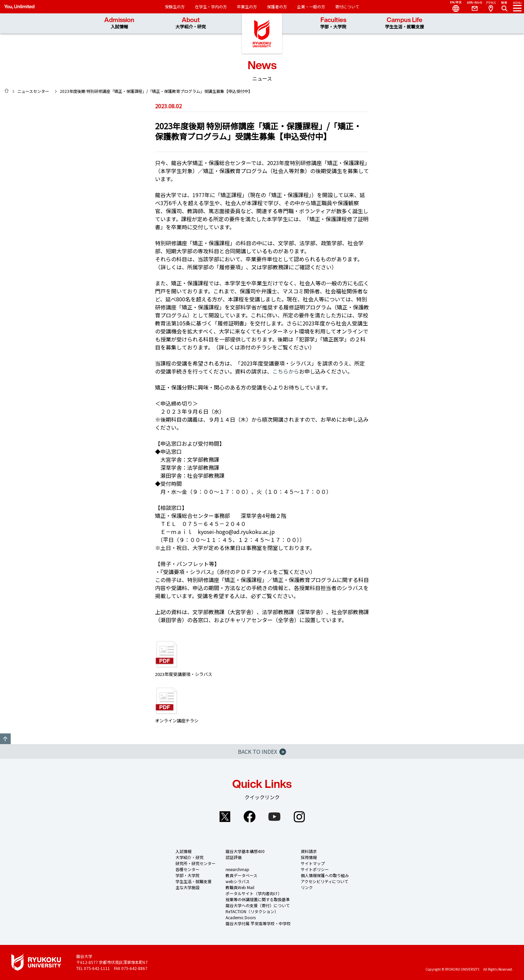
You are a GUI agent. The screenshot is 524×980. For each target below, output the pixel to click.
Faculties (333, 23)
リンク (307, 887)
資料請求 (309, 851)
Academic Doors (241, 917)
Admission (119, 23)
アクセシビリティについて (324, 881)
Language (453, 7)
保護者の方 (277, 7)
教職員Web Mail (240, 887)
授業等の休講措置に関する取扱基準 (258, 899)
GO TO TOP (5, 739)
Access (491, 7)
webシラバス (238, 881)
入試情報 (183, 851)
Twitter (225, 817)
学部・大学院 (187, 875)
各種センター (187, 869)
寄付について (347, 7)
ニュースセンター (33, 91)
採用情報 (309, 857)
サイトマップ (313, 863)
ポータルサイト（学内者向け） (254, 893)
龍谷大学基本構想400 (245, 851)
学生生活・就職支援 (193, 881)
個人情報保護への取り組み (325, 875)
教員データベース (241, 875)
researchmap (237, 869)
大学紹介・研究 (189, 857)
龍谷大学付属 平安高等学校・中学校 (258, 923)
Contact (472, 7)
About (191, 23)
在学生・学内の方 (211, 7)
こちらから (286, 371)
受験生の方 (175, 7)
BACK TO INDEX (262, 751)
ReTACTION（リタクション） (252, 911)
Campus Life (405, 23)
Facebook (250, 817)
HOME (7, 91)
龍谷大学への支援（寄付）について (258, 905)
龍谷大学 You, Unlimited (262, 33)
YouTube (274, 817)
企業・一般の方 (311, 7)
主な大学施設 (187, 887)
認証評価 (234, 857)
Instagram (299, 817)
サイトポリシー (315, 869)
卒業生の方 (247, 7)
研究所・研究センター (195, 863)
